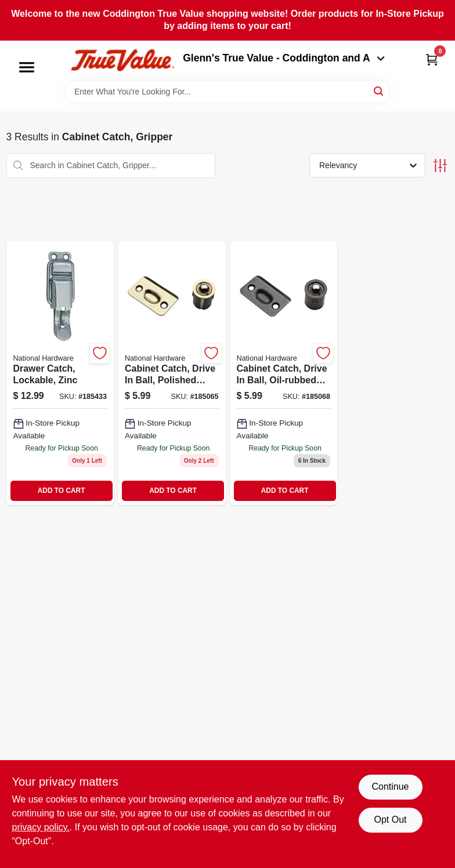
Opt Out (390, 820)
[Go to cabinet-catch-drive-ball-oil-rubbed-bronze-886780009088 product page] (284, 373)
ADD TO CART (62, 491)
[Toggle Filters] (440, 166)
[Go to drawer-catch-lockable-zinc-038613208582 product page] (60, 373)
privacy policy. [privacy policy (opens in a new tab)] (41, 827)
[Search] (379, 91)
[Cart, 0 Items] (432, 59)
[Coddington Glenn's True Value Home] (122, 61)
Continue (390, 787)
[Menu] (27, 67)
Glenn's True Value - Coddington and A (284, 58)
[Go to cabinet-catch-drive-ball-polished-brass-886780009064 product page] (172, 373)
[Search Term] (228, 92)
